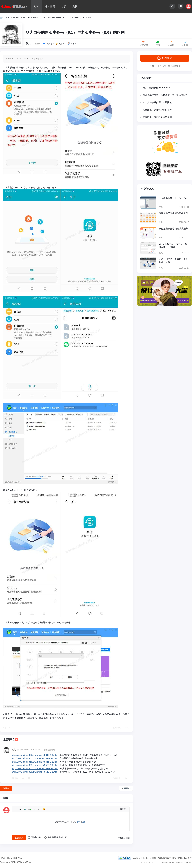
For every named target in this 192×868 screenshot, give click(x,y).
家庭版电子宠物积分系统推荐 (157, 117)
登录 (79, 822)
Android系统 (33, 17)
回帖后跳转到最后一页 (56, 837)
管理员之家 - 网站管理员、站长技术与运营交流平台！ (1, 18)
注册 (84, 822)
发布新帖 (165, 58)
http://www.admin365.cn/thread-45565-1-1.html (35, 765)
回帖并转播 (34, 837)
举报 (127, 728)
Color (20, 809)
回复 (8, 728)
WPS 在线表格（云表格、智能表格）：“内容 (173, 245)
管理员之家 (163, 858)
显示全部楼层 (38, 59)
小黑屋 (153, 858)
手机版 (145, 858)
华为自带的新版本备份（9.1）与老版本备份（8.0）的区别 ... (68, 17)
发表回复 (19, 838)
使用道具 (117, 728)
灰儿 (28, 43)
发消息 (49, 44)
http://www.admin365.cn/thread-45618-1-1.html (35, 772)
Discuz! (14, 858)
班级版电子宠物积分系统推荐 (157, 110)
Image (25, 809)
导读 (64, 6)
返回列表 (127, 788)
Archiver (137, 858)
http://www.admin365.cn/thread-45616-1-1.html (35, 762)
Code (39, 809)
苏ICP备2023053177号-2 (180, 858)
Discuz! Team (26, 862)
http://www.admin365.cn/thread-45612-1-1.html (35, 758)
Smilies (44, 809)
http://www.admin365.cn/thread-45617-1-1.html (35, 768)
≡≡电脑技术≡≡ (19, 17)
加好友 (61, 44)
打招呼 (74, 44)
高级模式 (124, 809)
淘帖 (75, 6)
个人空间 (50, 6)
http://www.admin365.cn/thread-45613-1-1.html (35, 755)
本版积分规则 (124, 838)
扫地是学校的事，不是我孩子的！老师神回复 (165, 95)
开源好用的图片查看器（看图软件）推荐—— (173, 261)
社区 (36, 6)
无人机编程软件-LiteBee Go (157, 88)
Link (30, 809)
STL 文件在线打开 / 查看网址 (157, 102)
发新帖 (6, 788)
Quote (35, 809)
